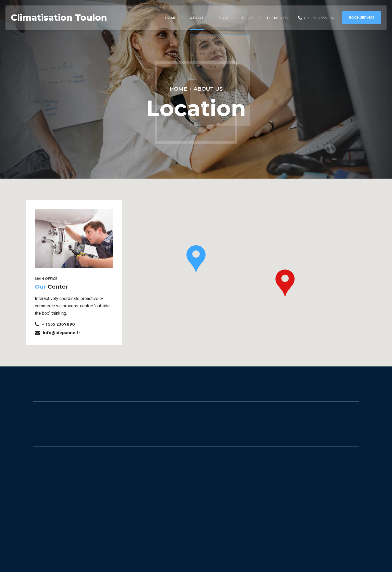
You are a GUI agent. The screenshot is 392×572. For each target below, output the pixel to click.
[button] (196, 259)
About (197, 18)
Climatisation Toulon (59, 18)
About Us (208, 89)
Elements (277, 18)
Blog (223, 18)
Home (171, 18)
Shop (248, 18)
